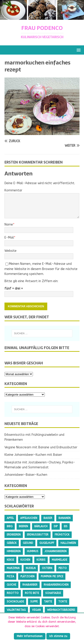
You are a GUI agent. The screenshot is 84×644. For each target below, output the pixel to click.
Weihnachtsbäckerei (61, 610)
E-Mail (9, 238)
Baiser (48, 518)
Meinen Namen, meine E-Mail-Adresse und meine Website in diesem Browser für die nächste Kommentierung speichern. (41, 269)
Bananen (65, 518)
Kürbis (41, 560)
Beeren (23, 526)
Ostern (47, 568)
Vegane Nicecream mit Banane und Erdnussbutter (41, 447)
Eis (66, 526)
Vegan (36, 610)
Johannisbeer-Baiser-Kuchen (26, 475)
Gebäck (12, 543)
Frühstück (62, 535)
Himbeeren (14, 551)
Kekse (10, 560)
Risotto (13, 593)
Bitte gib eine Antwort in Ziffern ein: (31, 281)
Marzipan (13, 568)
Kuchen (25, 560)
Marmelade (59, 560)
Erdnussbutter (38, 535)
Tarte (48, 602)
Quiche (11, 585)
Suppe (34, 602)
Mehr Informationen (30, 636)
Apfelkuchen (29, 518)
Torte (63, 602)
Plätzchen (27, 576)
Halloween (68, 543)
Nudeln (31, 568)
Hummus (33, 551)
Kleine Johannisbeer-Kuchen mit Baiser (33, 455)
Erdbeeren (14, 535)
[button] (78, 50)
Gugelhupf (47, 543)
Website (11, 251)
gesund (28, 543)
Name (9, 225)
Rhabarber (30, 585)
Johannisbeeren (56, 551)
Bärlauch (41, 526)
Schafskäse (53, 593)
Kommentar (13, 190)
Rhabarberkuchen (56, 585)
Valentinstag (16, 610)
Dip (56, 526)
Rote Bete (32, 593)
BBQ (10, 526)
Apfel (10, 518)
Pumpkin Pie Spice (52, 576)
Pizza (10, 576)
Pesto (63, 568)
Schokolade (15, 602)
